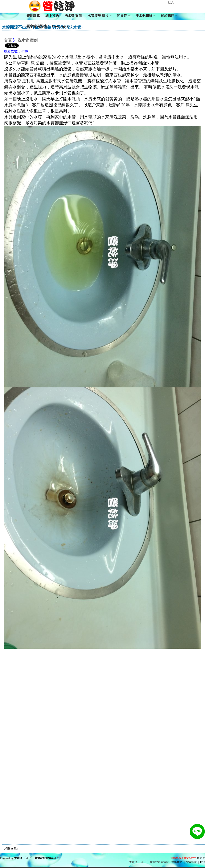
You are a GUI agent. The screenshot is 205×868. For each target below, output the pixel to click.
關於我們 (169, 16)
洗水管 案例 (73, 16)
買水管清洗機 (37, 26)
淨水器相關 (145, 16)
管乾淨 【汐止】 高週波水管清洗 (34, 858)
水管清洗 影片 (99, 16)
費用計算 (33, 16)
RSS (202, 862)
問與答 (123, 16)
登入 (171, 2)
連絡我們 (177, 862)
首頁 (8, 40)
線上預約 (52, 16)
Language (60, 26)
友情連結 (191, 862)
